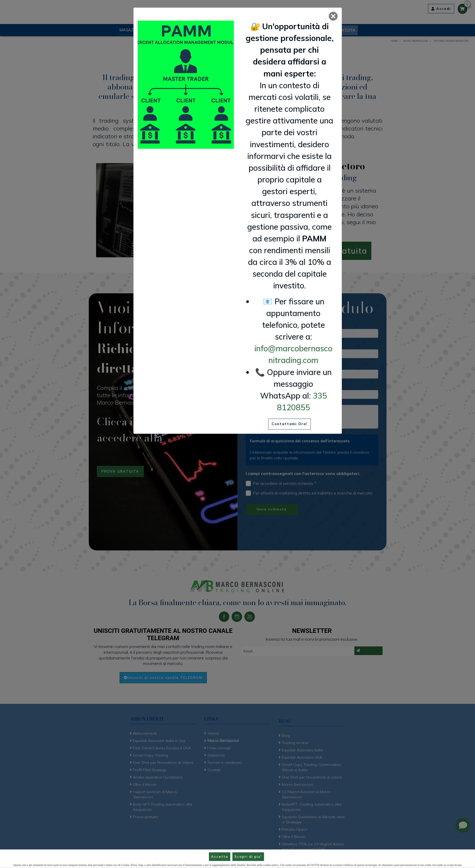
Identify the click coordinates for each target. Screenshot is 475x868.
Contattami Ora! (289, 424)
